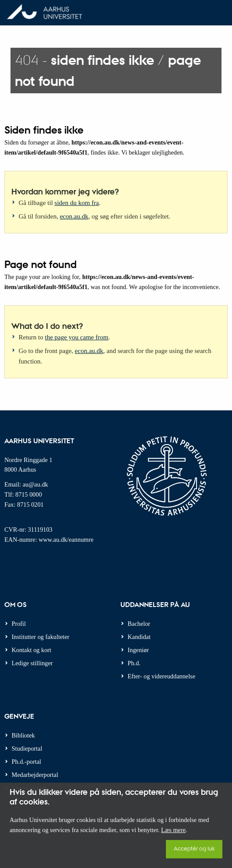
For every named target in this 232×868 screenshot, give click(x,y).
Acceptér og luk (194, 848)
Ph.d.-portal (27, 762)
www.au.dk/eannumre (66, 540)
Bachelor (139, 624)
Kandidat (139, 637)
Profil (19, 624)
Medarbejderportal (35, 775)
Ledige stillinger (32, 663)
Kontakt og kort (32, 650)
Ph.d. (134, 663)
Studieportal (27, 748)
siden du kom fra (77, 203)
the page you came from (77, 337)
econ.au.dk (74, 216)
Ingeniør (138, 650)
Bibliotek (23, 735)
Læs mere (173, 830)
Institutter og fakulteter (41, 637)
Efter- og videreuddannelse (162, 676)
